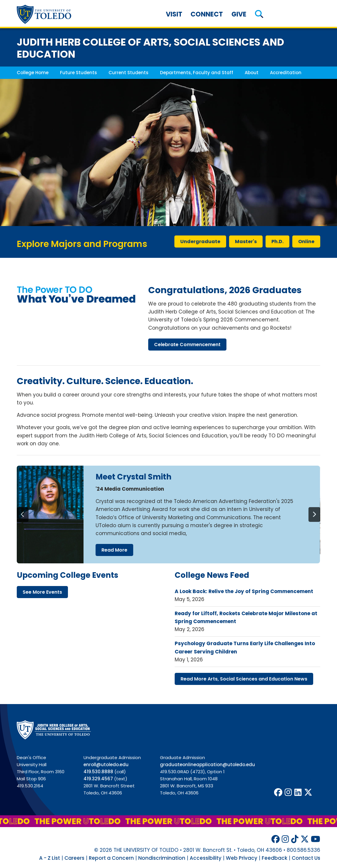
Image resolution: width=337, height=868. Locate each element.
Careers (74, 858)
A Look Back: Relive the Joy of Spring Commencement (244, 591)
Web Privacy (242, 858)
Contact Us (306, 858)
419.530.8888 (98, 772)
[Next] (314, 515)
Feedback (275, 858)
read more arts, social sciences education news (244, 679)
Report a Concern (111, 858)
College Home (33, 73)
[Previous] (23, 515)
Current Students (129, 73)
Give (239, 14)
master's (246, 242)
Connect (207, 14)
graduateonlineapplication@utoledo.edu (207, 765)
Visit (174, 14)
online (306, 242)
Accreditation (286, 73)
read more (114, 550)
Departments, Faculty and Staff (197, 73)
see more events (42, 592)
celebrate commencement (187, 345)
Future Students (79, 73)
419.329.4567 (98, 779)
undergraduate (200, 242)
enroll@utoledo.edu (106, 765)
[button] (259, 14)
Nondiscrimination (162, 858)
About (252, 73)
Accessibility (206, 858)
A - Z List (50, 858)
